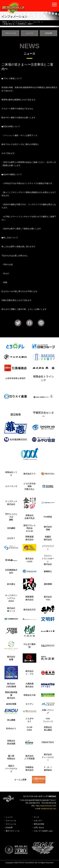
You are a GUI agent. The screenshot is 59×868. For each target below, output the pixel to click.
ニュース (30, 33)
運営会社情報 (39, 824)
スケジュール (11, 33)
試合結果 (48, 33)
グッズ (36, 817)
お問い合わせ (39, 828)
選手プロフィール (13, 831)
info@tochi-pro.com (49, 809)
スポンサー (38, 821)
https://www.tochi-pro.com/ (46, 806)
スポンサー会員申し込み (43, 831)
